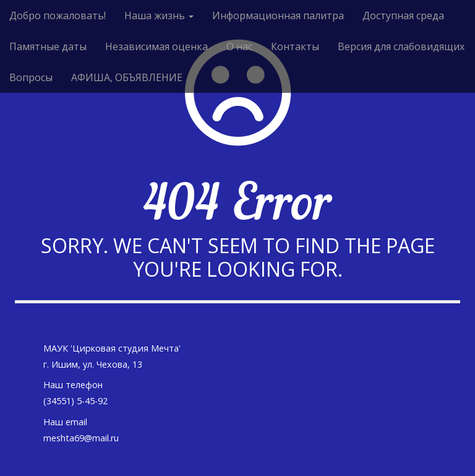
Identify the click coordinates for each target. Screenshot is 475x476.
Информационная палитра (278, 15)
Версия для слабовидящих (401, 46)
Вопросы (31, 77)
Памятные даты (48, 46)
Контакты (295, 46)
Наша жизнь (159, 15)
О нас (239, 46)
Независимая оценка (156, 46)
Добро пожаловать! (58, 15)
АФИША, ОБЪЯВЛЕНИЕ (127, 77)
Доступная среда (403, 15)
